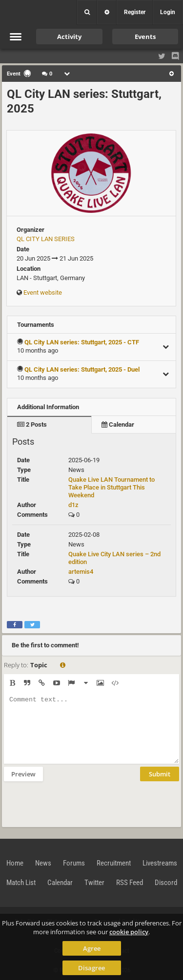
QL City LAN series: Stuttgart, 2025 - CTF (82, 342)
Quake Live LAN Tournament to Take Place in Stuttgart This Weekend (112, 487)
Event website (43, 292)
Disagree (91, 968)
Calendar (118, 424)
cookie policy (129, 932)
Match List (21, 883)
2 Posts (32, 424)
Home (15, 863)
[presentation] (78, 803)
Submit (160, 774)
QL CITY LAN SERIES (46, 239)
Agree (92, 948)
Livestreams (160, 863)
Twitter (94, 883)
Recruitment (114, 863)
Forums (74, 863)
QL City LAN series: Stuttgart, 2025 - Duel (82, 369)
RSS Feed (130, 883)
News (43, 863)
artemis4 (81, 572)
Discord (166, 883)
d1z (73, 505)
